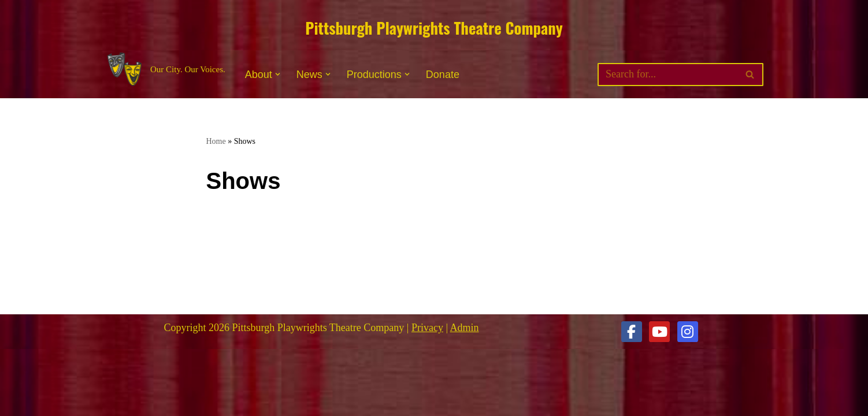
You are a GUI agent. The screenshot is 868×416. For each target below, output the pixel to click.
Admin (465, 328)
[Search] (667, 75)
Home (216, 141)
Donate (443, 75)
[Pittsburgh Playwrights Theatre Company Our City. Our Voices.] (165, 70)
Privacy (427, 328)
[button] (278, 74)
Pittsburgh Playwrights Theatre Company (434, 28)
